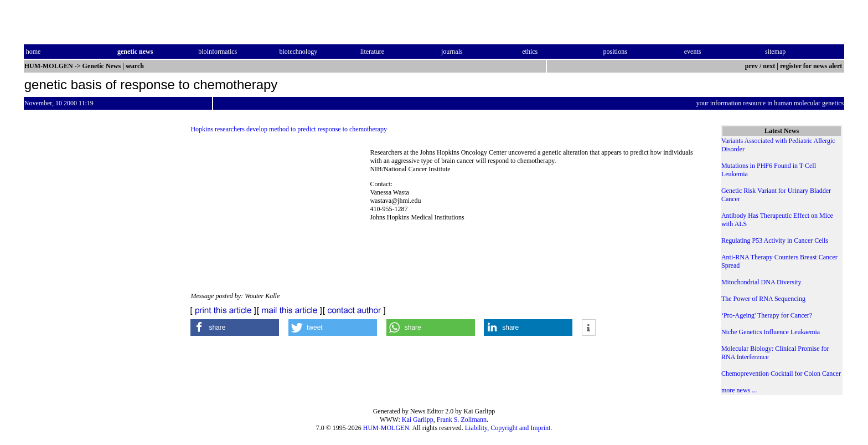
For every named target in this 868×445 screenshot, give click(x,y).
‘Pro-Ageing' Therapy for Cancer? (767, 315)
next (769, 66)
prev (751, 66)
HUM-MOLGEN (386, 428)
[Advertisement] (280, 216)
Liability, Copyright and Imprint (508, 428)
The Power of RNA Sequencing (763, 299)
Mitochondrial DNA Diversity (761, 282)
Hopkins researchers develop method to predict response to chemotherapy (289, 129)
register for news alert (812, 66)
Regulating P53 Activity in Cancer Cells (775, 241)
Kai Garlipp (418, 420)
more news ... (739, 390)
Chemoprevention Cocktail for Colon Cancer (781, 374)
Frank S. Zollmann (462, 420)
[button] (235, 328)
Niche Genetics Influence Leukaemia (771, 332)
